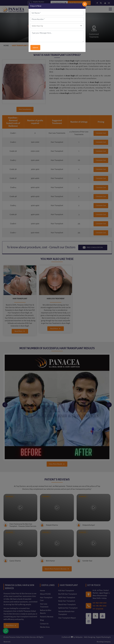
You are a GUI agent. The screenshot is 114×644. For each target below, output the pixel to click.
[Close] (85, 4)
